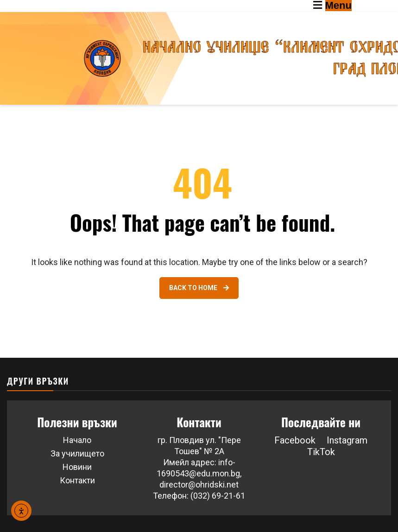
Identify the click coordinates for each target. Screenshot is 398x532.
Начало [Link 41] (77, 440)
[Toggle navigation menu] (356, 6)
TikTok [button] (321, 452)
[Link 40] (199, 288)
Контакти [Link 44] (77, 480)
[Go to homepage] (199, 58)
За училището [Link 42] (77, 453)
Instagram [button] (347, 440)
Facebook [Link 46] (295, 440)
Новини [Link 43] (77, 467)
